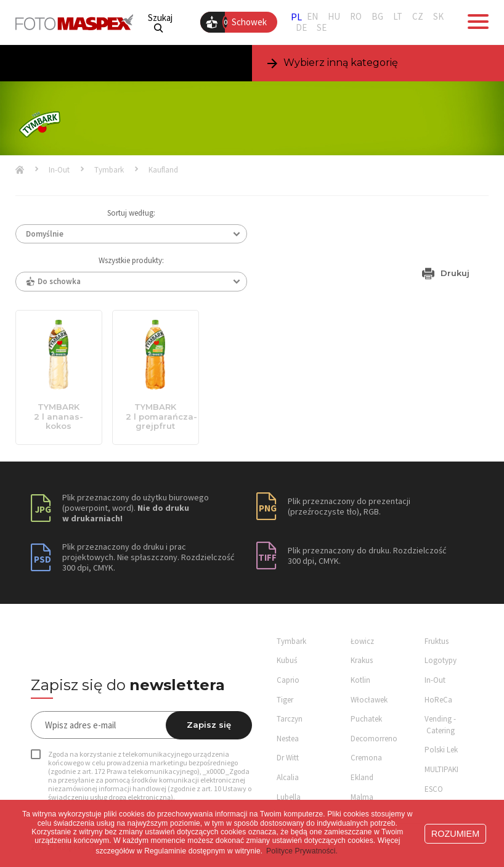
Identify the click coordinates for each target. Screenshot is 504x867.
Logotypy (441, 660)
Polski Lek (441, 750)
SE (322, 28)
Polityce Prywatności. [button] (302, 851)
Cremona (366, 758)
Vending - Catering (440, 725)
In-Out (59, 170)
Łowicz (362, 641)
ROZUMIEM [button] (455, 834)
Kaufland (163, 170)
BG (377, 17)
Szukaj (160, 22)
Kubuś (287, 660)
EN (312, 17)
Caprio (288, 680)
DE (301, 28)
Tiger (285, 700)
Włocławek (369, 700)
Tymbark (109, 170)
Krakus (362, 660)
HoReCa (438, 700)
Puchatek (366, 719)
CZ (418, 17)
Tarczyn (290, 719)
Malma (362, 797)
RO (356, 17)
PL (296, 17)
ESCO (434, 789)
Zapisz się (209, 725)
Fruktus (437, 641)
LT (398, 17)
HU (334, 17)
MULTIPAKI (441, 769)
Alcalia (288, 777)
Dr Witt (288, 758)
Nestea (288, 739)
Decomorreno (374, 739)
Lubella (289, 797)
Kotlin (360, 680)
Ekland (362, 777)
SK (438, 17)
